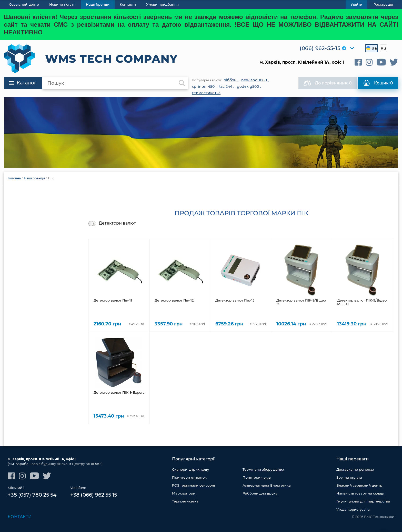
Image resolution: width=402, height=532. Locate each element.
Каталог (23, 83)
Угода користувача (353, 509)
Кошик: (378, 83)
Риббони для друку (260, 493)
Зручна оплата (349, 477)
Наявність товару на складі (360, 493)
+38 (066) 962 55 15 (94, 495)
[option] (201, 132)
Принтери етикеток (189, 477)
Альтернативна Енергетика (267, 485)
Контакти (20, 517)
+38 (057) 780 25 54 (32, 495)
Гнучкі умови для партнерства (363, 501)
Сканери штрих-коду (190, 469)
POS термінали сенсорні (194, 485)
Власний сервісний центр (359, 485)
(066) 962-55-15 (320, 48)
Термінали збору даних (263, 469)
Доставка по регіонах (355, 469)
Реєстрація (383, 4)
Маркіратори (184, 493)
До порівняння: (328, 83)
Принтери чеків (257, 477)
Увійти (356, 4)
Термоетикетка (185, 501)
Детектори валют (117, 223)
